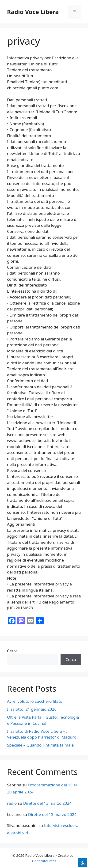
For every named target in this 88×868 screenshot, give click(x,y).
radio (12, 803)
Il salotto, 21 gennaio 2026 (32, 709)
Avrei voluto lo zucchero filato (35, 701)
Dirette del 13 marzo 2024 (47, 803)
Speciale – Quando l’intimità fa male (40, 745)
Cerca (12, 651)
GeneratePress (44, 861)
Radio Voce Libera (33, 12)
